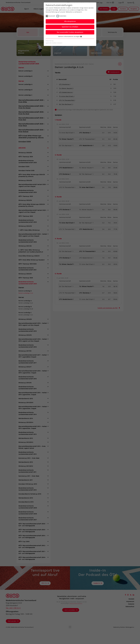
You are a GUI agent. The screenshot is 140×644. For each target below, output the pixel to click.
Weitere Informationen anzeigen (70, 36)
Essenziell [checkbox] (52, 16)
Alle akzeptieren (70, 21)
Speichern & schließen (70, 27)
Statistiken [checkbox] (63, 16)
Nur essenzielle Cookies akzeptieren (70, 32)
